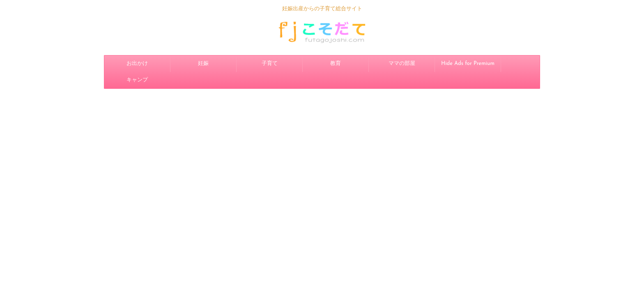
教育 (336, 64)
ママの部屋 (402, 64)
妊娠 (203, 64)
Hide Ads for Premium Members (468, 66)
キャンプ (137, 80)
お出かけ (137, 64)
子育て (270, 64)
